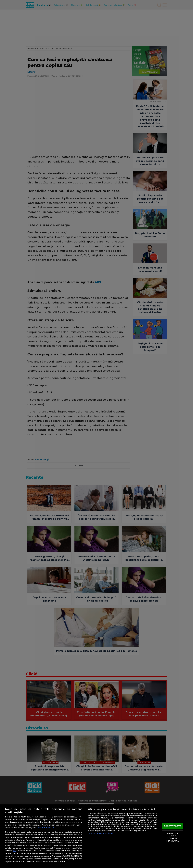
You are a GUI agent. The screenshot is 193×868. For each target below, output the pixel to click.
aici (14, 851)
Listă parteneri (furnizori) (100, 833)
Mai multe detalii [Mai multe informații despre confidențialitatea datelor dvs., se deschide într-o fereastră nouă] (46, 827)
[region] (96, 836)
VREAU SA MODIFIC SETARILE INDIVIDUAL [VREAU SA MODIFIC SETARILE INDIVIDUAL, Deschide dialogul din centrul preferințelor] (172, 837)
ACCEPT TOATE (172, 826)
